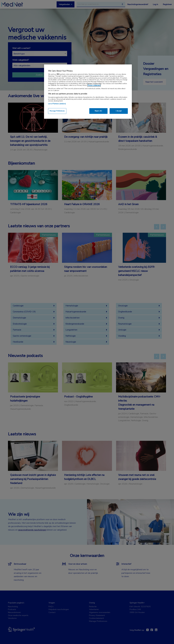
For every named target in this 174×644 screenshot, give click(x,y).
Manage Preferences (57, 111)
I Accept (119, 111)
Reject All (98, 111)
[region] (88, 92)
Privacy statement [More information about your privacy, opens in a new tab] (94, 85)
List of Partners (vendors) (57, 104)
